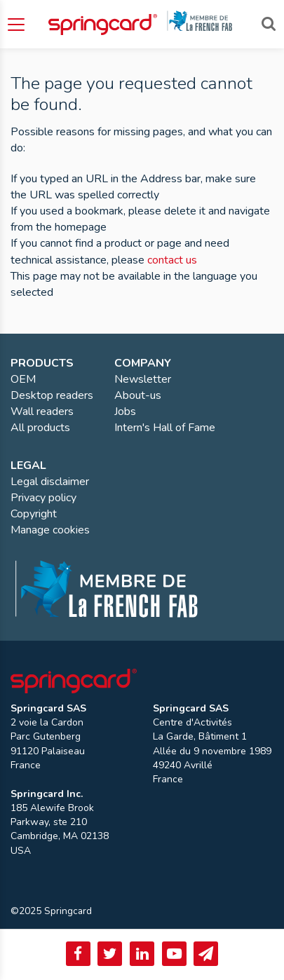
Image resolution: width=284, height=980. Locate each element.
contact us (172, 260)
